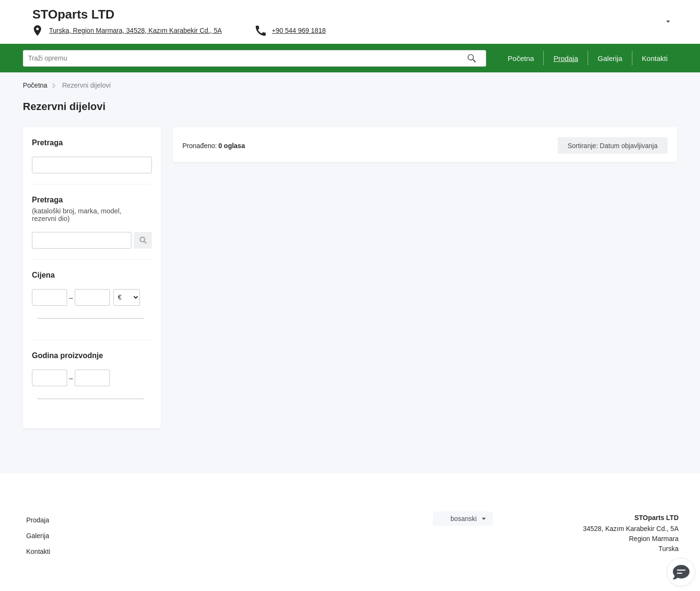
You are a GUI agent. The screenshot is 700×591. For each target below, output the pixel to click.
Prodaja (38, 520)
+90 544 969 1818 (299, 30)
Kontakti (38, 551)
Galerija (38, 536)
